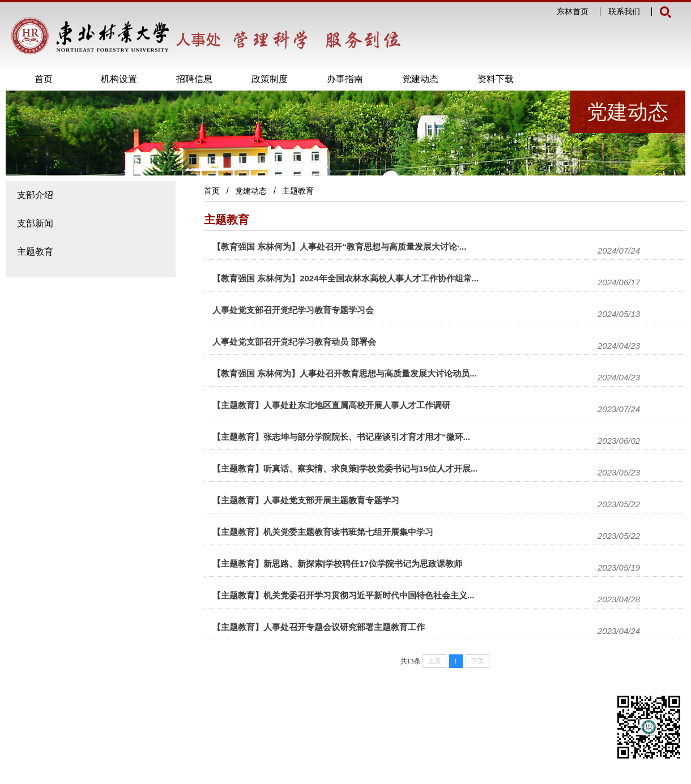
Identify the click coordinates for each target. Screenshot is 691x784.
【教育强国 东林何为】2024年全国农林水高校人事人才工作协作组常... (345, 278)
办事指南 (345, 79)
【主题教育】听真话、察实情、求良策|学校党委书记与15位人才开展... (345, 468)
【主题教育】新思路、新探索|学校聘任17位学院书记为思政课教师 (337, 564)
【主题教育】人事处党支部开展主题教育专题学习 (306, 500)
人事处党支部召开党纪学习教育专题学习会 (293, 310)
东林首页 (573, 12)
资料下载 (496, 79)
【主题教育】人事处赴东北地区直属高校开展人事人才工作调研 (331, 405)
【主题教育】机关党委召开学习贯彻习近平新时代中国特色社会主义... (344, 595)
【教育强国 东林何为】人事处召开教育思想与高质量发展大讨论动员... (345, 373)
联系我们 (624, 12)
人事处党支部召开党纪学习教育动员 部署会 (294, 342)
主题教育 (35, 252)
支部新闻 (35, 223)
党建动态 (420, 79)
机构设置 (119, 79)
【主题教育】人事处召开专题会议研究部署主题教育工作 (319, 627)
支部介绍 (35, 195)
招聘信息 (194, 79)
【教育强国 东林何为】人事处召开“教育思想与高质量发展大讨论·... (339, 247)
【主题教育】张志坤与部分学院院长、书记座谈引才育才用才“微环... (341, 437)
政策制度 (270, 79)
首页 (44, 79)
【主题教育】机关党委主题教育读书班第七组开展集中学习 (323, 532)
